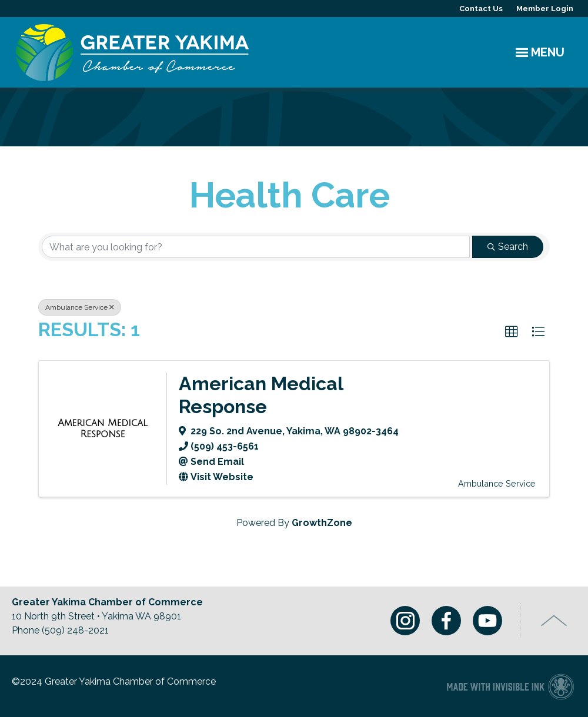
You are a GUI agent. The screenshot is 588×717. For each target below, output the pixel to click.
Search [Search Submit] (508, 247)
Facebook (446, 621)
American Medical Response (261, 395)
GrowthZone (322, 523)
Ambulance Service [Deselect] (80, 307)
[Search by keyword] (256, 247)
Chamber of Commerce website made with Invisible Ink (510, 686)
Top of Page (554, 621)
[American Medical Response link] (103, 429)
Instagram (405, 621)
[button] (512, 332)
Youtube (487, 621)
